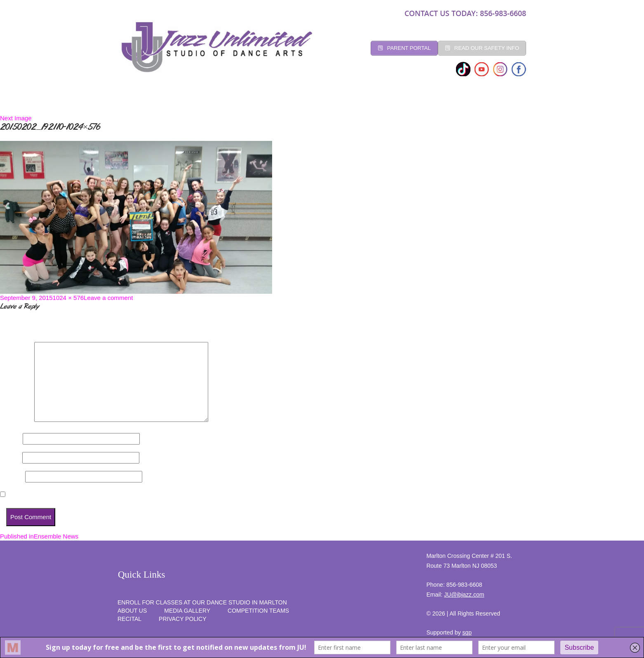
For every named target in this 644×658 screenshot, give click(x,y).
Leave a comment (108, 298)
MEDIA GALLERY (187, 611)
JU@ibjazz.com (464, 595)
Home (134, 102)
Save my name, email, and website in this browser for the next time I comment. (122, 495)
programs (421, 102)
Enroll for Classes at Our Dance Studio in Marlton (202, 602)
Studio (169, 102)
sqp (467, 632)
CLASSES (208, 102)
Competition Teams (359, 102)
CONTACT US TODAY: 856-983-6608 (465, 13)
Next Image (16, 118)
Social (303, 102)
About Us (132, 611)
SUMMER (504, 102)
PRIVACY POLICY (182, 619)
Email (10, 458)
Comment (16, 420)
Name (11, 439)
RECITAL (464, 102)
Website (12, 477)
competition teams (258, 611)
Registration (256, 102)
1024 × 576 (68, 298)
